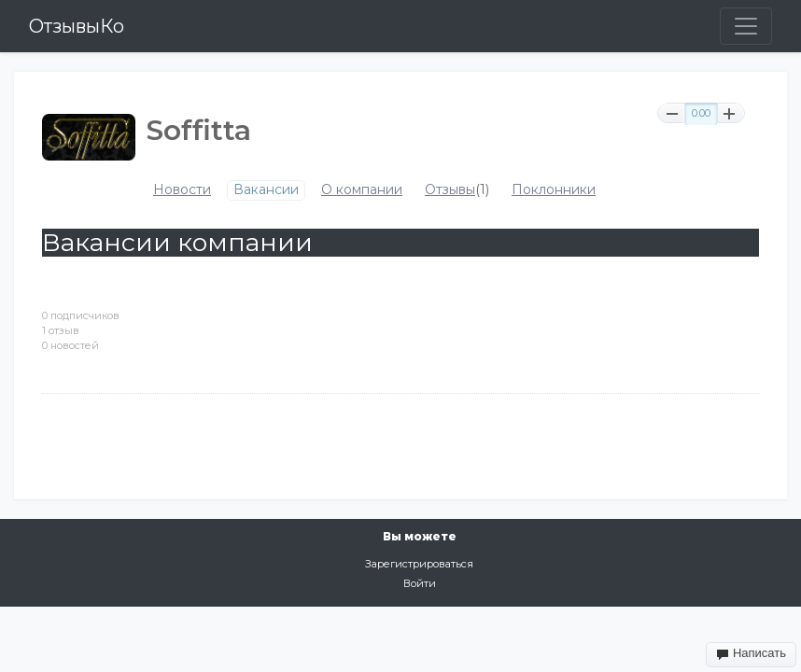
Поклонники (554, 190)
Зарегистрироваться (419, 564)
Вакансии (266, 190)
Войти (420, 583)
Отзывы (450, 190)
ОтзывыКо (77, 26)
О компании (362, 190)
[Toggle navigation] (746, 26)
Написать (751, 653)
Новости (182, 190)
